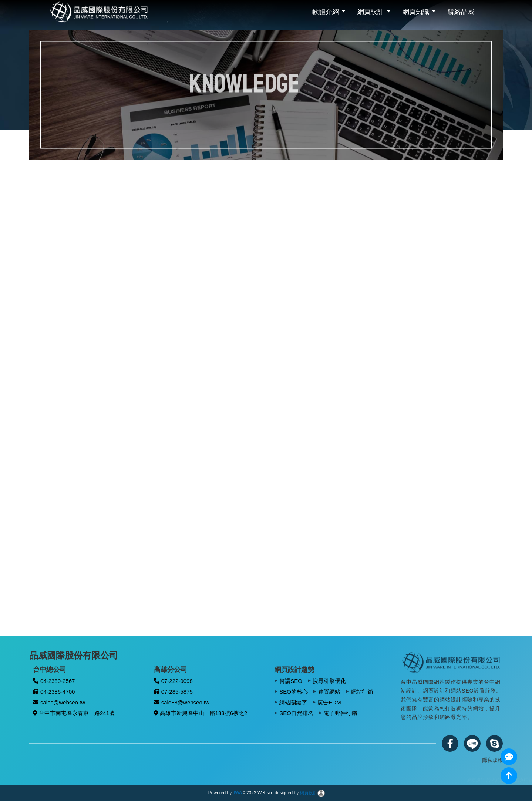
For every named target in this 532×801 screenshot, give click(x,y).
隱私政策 (492, 760)
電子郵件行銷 (340, 713)
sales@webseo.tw (59, 702)
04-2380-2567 (54, 681)
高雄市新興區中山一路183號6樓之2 (201, 713)
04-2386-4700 (54, 692)
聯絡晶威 (461, 12)
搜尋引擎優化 (329, 681)
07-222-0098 (173, 681)
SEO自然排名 (296, 713)
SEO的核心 (294, 692)
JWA (237, 793)
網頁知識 (416, 12)
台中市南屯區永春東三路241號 (74, 713)
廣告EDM (329, 702)
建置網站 (329, 692)
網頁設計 (371, 12)
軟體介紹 (326, 12)
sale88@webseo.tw (182, 702)
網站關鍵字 (293, 702)
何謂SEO (291, 681)
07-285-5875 (173, 692)
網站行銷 (362, 692)
